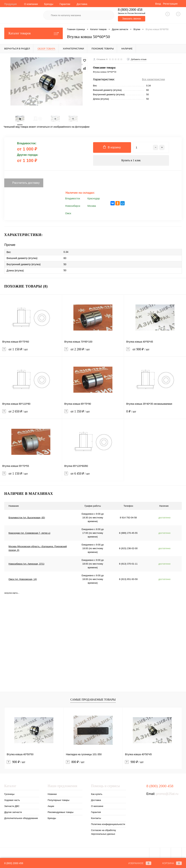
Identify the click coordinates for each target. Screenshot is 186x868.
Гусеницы (9, 794)
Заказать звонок (131, 19)
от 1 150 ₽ (31, 352)
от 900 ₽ (155, 352)
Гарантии (65, 4)
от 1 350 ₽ (93, 414)
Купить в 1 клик (131, 160)
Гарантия (96, 812)
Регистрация (170, 4)
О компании (31, 4)
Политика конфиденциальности (108, 824)
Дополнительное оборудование (21, 818)
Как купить (97, 794)
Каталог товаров (34, 33)
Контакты (96, 818)
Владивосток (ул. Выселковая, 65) (27, 518)
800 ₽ (75, 762)
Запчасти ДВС (12, 806)
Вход (158, 4)
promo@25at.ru (167, 794)
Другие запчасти (13, 812)
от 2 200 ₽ (93, 352)
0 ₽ (155, 414)
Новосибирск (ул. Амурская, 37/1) (26, 564)
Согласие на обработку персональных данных (103, 832)
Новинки (52, 794)
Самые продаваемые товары (93, 700)
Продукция (10, 4)
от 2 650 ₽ (31, 414)
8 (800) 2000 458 (14, 863)
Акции (51, 806)
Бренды (49, 4)
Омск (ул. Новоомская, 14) (23, 579)
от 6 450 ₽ (93, 476)
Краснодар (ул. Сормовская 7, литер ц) (29, 533)
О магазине (97, 806)
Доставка (82, 4)
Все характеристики (153, 79)
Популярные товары (59, 800)
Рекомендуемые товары (61, 812)
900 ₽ (16, 762)
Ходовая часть (12, 800)
